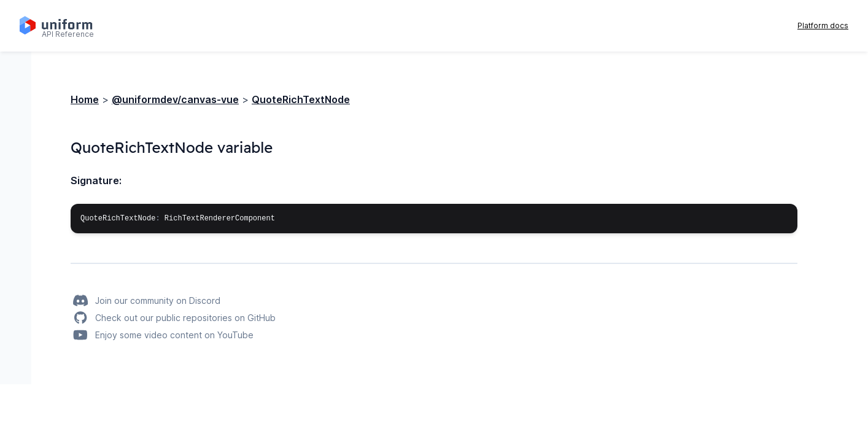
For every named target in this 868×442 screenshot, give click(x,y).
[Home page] (63, 26)
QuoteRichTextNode (301, 99)
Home (85, 99)
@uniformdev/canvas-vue (175, 99)
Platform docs (823, 25)
